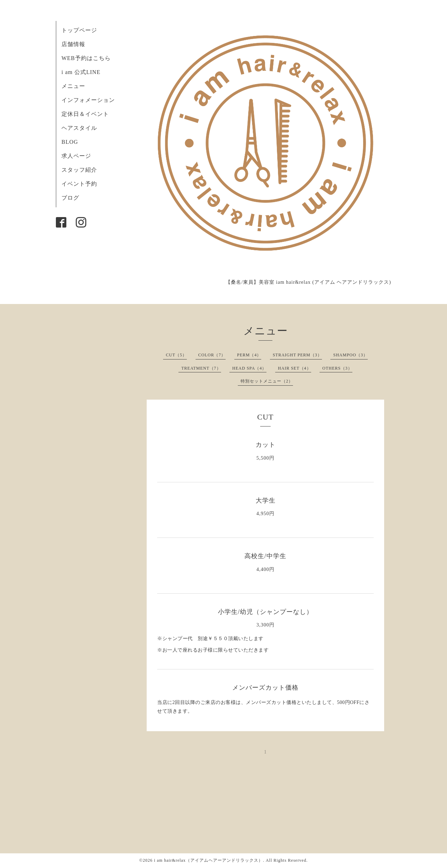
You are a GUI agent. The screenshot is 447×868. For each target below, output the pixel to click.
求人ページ (76, 156)
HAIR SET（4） (295, 368)
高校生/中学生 (265, 556)
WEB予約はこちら (86, 58)
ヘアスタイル (79, 128)
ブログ (70, 198)
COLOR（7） (212, 355)
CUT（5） (176, 355)
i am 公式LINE (81, 72)
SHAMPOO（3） (350, 355)
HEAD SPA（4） (249, 368)
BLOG (70, 142)
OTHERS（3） (337, 368)
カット (266, 445)
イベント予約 (79, 184)
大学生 (266, 500)
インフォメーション (88, 100)
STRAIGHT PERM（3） (297, 355)
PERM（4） (249, 355)
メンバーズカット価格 (265, 688)
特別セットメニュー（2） (267, 381)
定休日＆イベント (85, 114)
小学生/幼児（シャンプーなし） (265, 612)
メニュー (73, 86)
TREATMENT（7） (201, 368)
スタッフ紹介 (79, 170)
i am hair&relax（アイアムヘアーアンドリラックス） (208, 860)
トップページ (79, 30)
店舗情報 (73, 44)
